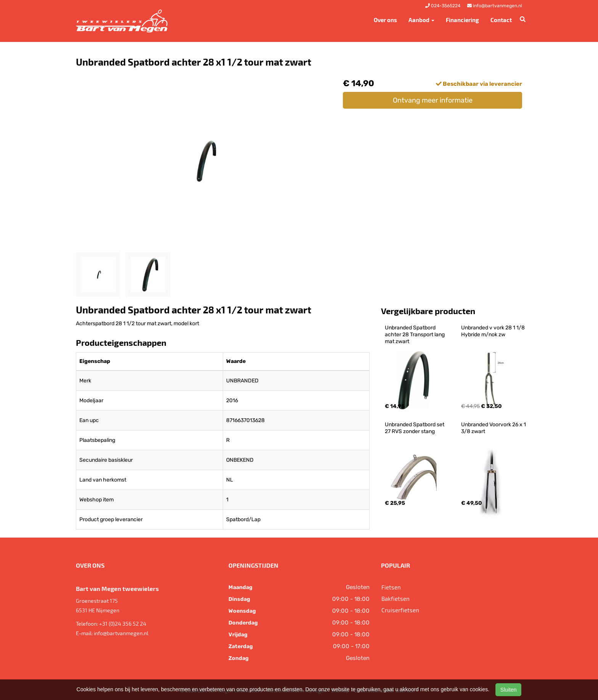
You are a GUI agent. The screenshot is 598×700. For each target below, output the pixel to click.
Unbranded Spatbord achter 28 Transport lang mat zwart (415, 335)
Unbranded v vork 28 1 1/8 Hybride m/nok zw (494, 331)
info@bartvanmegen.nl (121, 633)
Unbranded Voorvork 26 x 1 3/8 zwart (494, 428)
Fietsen (391, 587)
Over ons (385, 20)
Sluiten (509, 690)
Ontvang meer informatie (433, 100)
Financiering (462, 20)
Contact (501, 20)
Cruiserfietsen (400, 610)
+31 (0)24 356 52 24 (123, 624)
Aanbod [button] (421, 20)
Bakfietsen (395, 599)
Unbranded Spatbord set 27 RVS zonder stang (415, 428)
